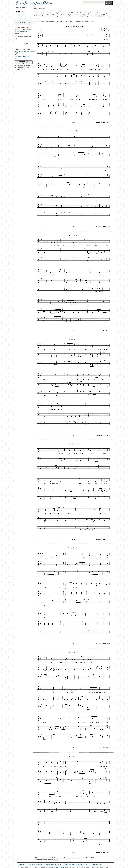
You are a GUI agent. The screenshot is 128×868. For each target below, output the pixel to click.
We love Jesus (60, 867)
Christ (16, 55)
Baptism (17, 53)
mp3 (19, 18)
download (20, 16)
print (25, 14)
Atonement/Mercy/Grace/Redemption (25, 51)
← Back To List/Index (21, 8)
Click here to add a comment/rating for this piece (24, 62)
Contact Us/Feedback (34, 865)
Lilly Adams (27, 44)
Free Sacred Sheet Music (34, 3)
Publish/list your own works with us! (76, 865)
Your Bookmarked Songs (52, 865)
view (22, 14)
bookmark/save (46, 22)
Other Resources (96, 865)
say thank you (21, 31)
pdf (19, 14)
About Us (21, 865)
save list (93, 22)
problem (42, 860)
